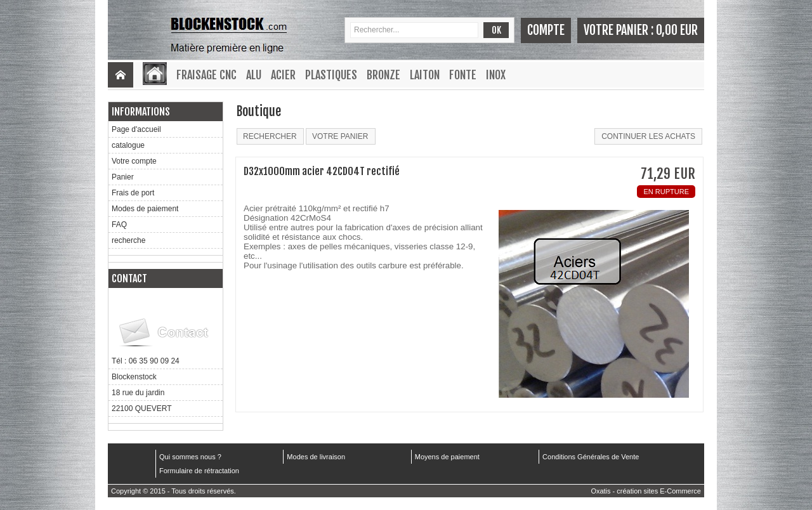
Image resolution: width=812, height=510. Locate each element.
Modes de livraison (316, 457)
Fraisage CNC (206, 75)
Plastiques (331, 75)
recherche (128, 240)
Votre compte (134, 161)
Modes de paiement (145, 209)
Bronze (383, 75)
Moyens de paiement (447, 457)
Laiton (425, 75)
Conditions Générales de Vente (591, 457)
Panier (123, 177)
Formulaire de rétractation (199, 471)
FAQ (119, 225)
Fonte (463, 75)
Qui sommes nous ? (190, 457)
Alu (254, 75)
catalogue (128, 145)
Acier (283, 75)
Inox (496, 75)
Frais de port (133, 193)
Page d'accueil (136, 129)
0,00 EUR (677, 30)
